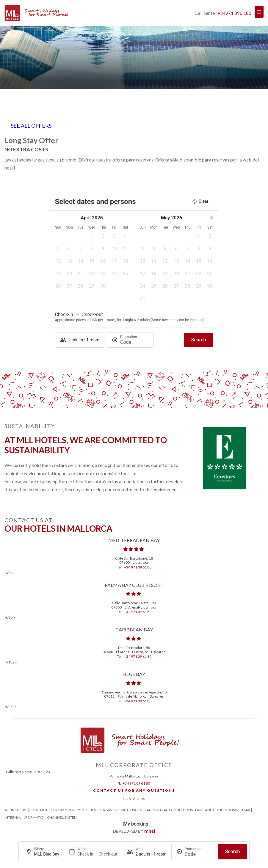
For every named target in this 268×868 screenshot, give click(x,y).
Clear (200, 202)
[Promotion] (199, 854)
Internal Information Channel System (41, 817)
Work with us (122, 810)
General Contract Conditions (164, 810)
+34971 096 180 (234, 13)
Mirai (150, 831)
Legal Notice (41, 810)
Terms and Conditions (214, 810)
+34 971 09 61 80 (138, 567)
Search (233, 852)
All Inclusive (17, 810)
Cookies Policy (94, 810)
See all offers (31, 126)
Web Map (243, 810)
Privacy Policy (67, 810)
